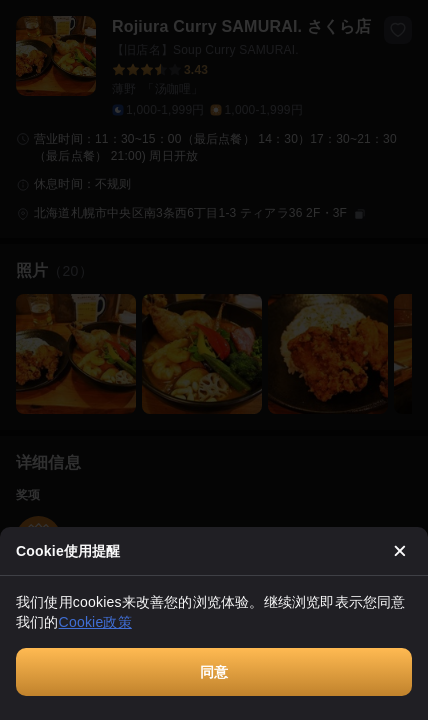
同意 (214, 672)
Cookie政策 (95, 622)
